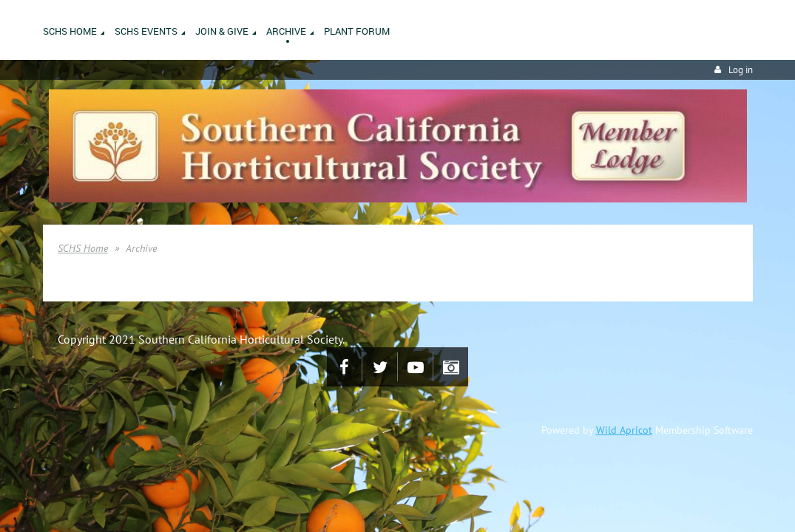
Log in (741, 70)
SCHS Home (83, 248)
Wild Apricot (624, 430)
